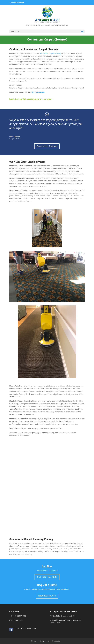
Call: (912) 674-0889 (47, 577)
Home (34, 641)
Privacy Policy (44, 641)
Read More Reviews (47, 146)
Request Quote (16, 620)
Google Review (15, 139)
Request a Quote (47, 596)
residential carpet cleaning (50, 53)
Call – (18, 616)
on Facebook (31, 628)
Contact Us (56, 641)
